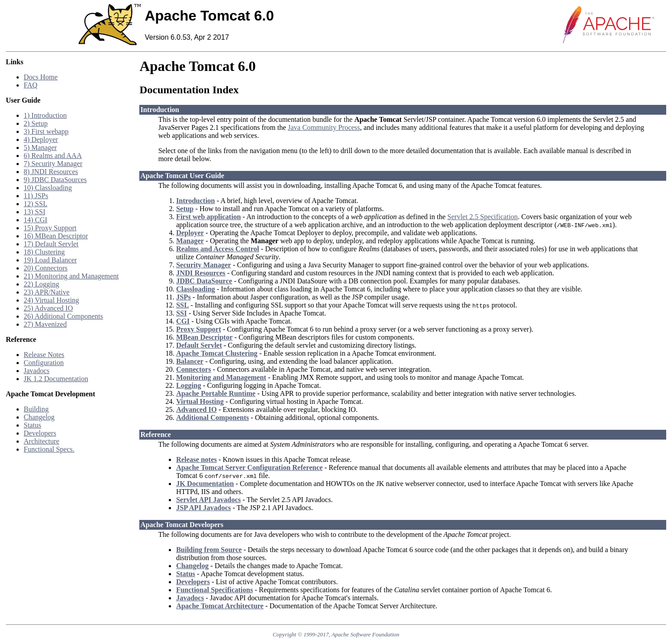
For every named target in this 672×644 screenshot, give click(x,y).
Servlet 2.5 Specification (483, 217)
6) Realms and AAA (53, 156)
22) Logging (42, 284)
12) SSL (35, 204)
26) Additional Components (63, 316)
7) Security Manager (53, 164)
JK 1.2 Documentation (56, 379)
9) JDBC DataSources (55, 180)
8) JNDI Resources (51, 172)
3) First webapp (46, 131)
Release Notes (44, 355)
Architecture (42, 441)
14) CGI (35, 220)
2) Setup (36, 123)
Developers (40, 433)
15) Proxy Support (50, 228)
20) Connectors (46, 268)
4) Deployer (41, 139)
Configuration (44, 363)
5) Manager (40, 147)
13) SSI (34, 212)
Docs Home (41, 77)
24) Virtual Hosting (51, 300)
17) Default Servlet (51, 244)
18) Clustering (44, 252)
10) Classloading (48, 188)
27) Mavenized (45, 324)
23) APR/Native (47, 292)
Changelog (39, 417)
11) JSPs (36, 196)
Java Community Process (324, 127)
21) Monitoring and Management (71, 276)
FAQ (31, 85)
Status (32, 425)
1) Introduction (45, 115)
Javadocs (37, 371)
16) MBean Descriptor (56, 236)
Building (36, 409)
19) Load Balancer (50, 260)
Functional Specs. (49, 449)
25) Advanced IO (48, 308)
